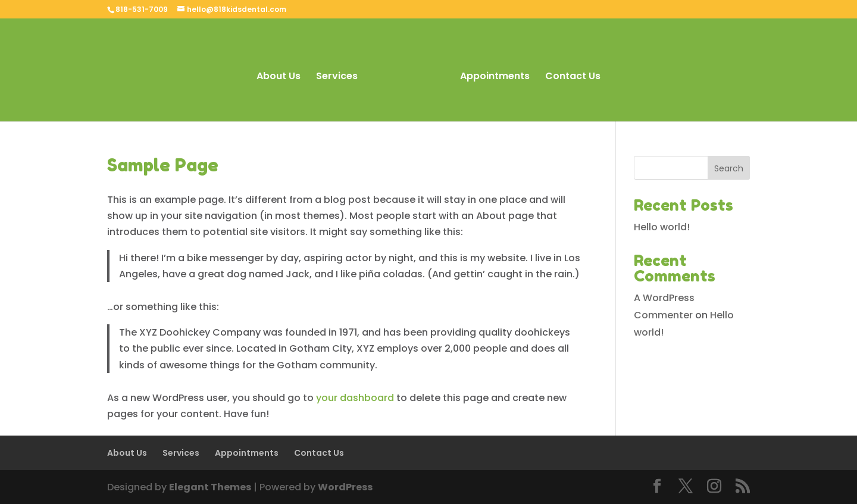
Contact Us (573, 77)
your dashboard (355, 398)
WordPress (345, 487)
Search (729, 168)
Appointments (495, 77)
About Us (279, 77)
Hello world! (662, 227)
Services (337, 77)
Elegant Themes (210, 487)
